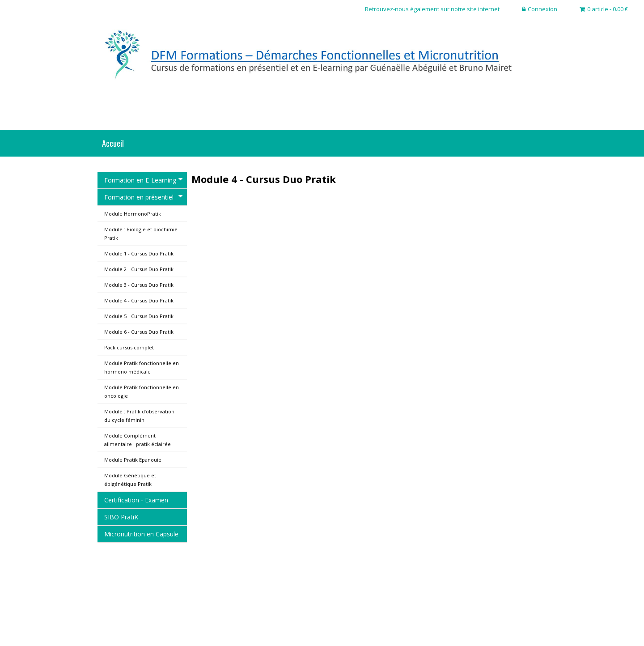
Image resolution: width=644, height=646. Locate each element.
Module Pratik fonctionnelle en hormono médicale (142, 367)
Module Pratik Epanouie (133, 460)
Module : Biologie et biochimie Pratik (141, 234)
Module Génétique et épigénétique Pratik (130, 480)
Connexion (540, 9)
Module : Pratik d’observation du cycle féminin (139, 416)
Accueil (113, 143)
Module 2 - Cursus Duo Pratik (139, 269)
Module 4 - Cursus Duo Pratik (139, 300)
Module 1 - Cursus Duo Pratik (139, 253)
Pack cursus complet (129, 347)
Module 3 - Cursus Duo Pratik (139, 285)
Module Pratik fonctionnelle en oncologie (142, 391)
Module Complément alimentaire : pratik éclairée (138, 440)
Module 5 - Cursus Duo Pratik (139, 316)
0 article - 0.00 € (604, 9)
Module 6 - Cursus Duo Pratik (139, 332)
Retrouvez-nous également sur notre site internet (432, 9)
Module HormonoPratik (133, 214)
